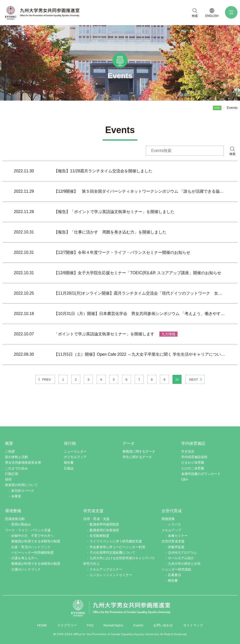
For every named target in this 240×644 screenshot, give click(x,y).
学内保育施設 (193, 443)
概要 (9, 443)
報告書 (69, 462)
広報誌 (69, 468)
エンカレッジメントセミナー (111, 575)
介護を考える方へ (24, 558)
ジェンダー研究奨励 (176, 569)
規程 (8, 479)
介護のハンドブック (26, 569)
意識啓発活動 (15, 519)
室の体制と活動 (16, 457)
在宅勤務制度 (99, 536)
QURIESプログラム (182, 553)
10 (177, 379)
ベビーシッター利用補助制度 (33, 553)
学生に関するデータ (137, 457)
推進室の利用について (21, 485)
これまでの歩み (16, 468)
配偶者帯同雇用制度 (104, 524)
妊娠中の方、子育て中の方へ (33, 536)
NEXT (194, 379)
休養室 (16, 496)
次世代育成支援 (173, 541)
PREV (46, 379)
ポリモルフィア (75, 457)
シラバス (174, 524)
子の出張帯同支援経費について (112, 553)
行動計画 (12, 474)
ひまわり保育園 (193, 462)
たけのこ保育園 (193, 468)
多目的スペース (23, 491)
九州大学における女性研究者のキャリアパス (122, 558)
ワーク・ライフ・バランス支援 (28, 530)
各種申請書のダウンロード (201, 474)
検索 (232, 154)
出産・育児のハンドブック (31, 547)
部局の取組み (21, 524)
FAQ (90, 625)
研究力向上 (92, 564)
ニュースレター (75, 451)
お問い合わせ (163, 625)
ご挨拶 (10, 451)
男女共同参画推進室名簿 (23, 462)
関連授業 (168, 519)
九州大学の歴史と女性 (184, 564)
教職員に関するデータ (139, 451)
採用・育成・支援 (96, 519)
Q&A (185, 479)
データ (129, 443)
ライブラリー (67, 625)
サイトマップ (193, 625)
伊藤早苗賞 (176, 547)
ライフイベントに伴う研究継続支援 (116, 541)
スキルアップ (171, 530)
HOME (217, 108)
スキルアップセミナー (106, 569)
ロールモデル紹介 (181, 558)
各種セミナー (178, 536)
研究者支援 (93, 511)
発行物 (70, 443)
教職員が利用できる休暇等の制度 (36, 541)
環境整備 (13, 511)
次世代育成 (172, 511)
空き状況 (188, 451)
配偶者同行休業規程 (104, 530)
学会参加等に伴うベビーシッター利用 (117, 547)
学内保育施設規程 (194, 457)
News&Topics (113, 625)
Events (138, 625)
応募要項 (174, 575)
